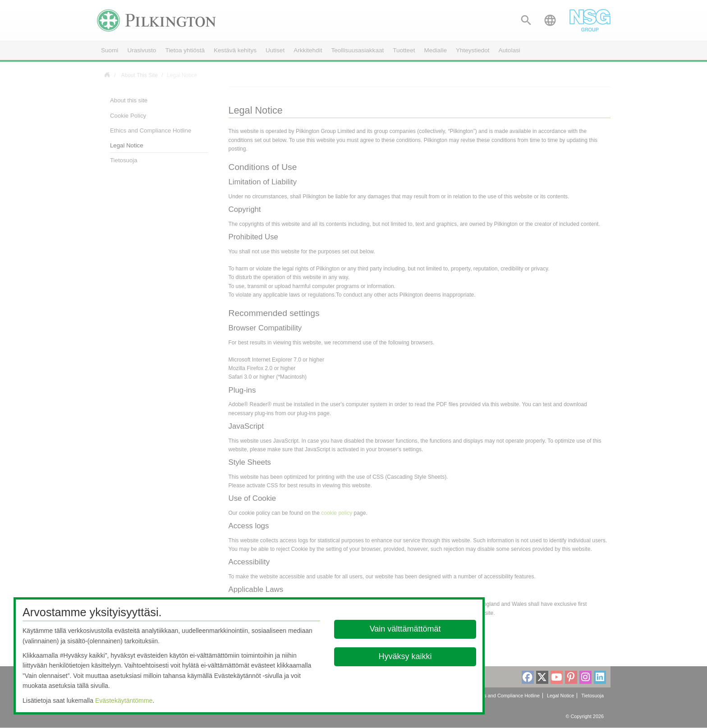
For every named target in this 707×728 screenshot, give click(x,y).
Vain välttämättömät (405, 629)
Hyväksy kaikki (405, 656)
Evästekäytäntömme (124, 701)
